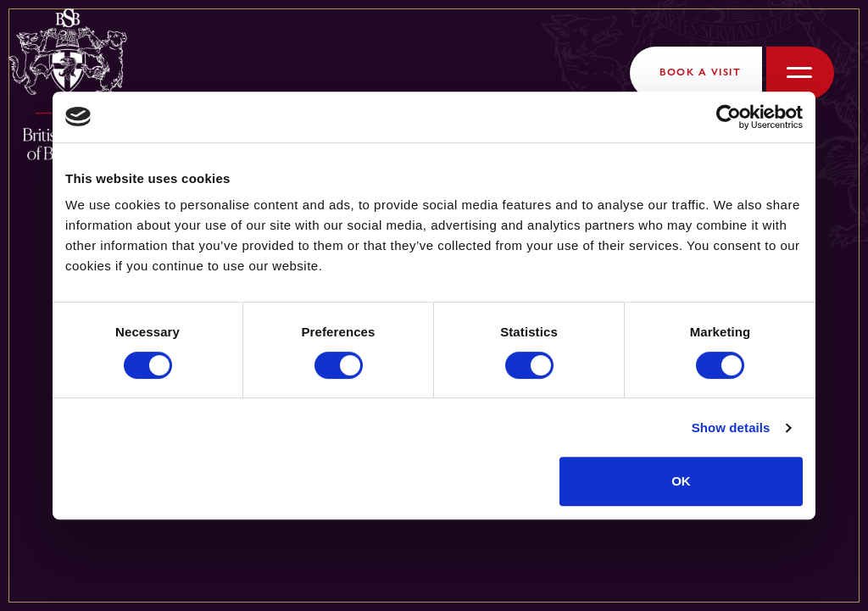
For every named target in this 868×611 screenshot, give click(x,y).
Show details (731, 428)
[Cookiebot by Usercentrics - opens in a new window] (729, 117)
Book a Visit (700, 72)
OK (681, 481)
